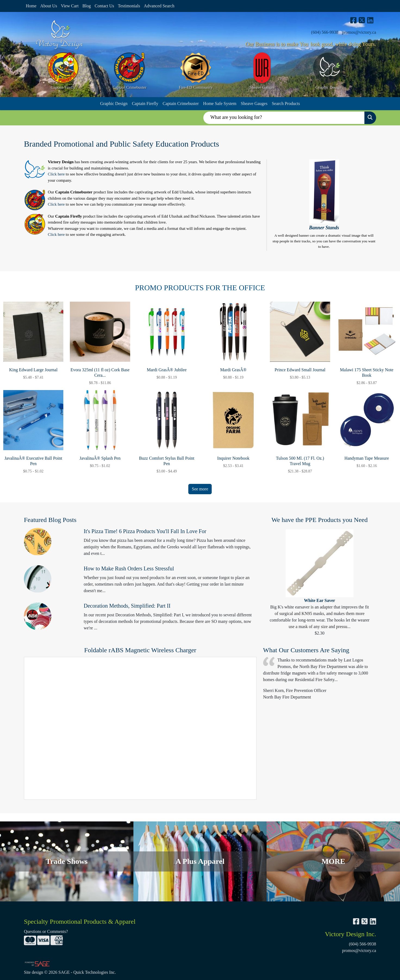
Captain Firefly (145, 103)
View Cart (70, 6)
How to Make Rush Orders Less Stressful (129, 568)
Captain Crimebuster (181, 103)
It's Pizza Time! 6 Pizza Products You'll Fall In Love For (145, 531)
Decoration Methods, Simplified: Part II (127, 606)
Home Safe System (220, 103)
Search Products (286, 103)
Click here (56, 174)
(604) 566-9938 (325, 32)
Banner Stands (324, 228)
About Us (49, 6)
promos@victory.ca (359, 32)
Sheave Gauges (254, 103)
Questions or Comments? (46, 931)
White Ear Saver (320, 600)
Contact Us (104, 6)
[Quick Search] (284, 118)
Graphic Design (114, 103)
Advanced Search (159, 6)
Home (31, 6)
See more (200, 489)
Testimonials (129, 6)
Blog (87, 6)
